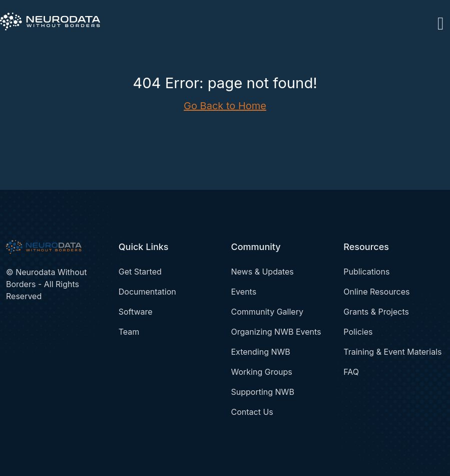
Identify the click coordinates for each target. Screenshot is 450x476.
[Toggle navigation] (441, 22)
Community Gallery (267, 312)
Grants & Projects (376, 312)
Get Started (140, 272)
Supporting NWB (263, 392)
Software (136, 312)
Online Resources (376, 292)
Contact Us (252, 412)
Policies (358, 332)
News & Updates (263, 272)
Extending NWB (261, 352)
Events (244, 292)
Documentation (147, 292)
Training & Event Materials (392, 352)
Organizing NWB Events (276, 332)
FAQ (351, 372)
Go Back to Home (225, 106)
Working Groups (262, 372)
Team (129, 332)
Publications (366, 272)
